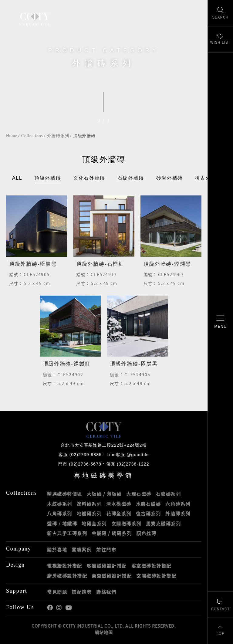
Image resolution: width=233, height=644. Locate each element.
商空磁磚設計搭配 (112, 576)
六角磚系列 (178, 504)
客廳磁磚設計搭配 (107, 566)
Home (12, 136)
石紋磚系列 (169, 494)
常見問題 (57, 592)
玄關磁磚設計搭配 (156, 576)
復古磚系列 (149, 514)
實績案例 (82, 550)
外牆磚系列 (58, 136)
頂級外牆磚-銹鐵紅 (67, 364)
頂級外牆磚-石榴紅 (100, 264)
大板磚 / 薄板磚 (104, 494)
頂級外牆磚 (84, 136)
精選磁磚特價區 (65, 494)
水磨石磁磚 (149, 504)
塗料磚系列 (89, 504)
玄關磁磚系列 (126, 524)
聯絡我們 (106, 592)
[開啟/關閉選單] (220, 322)
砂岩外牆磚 (170, 178)
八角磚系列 (60, 514)
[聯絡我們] (220, 604)
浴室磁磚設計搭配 (151, 566)
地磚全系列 (94, 524)
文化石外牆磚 (89, 178)
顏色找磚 (146, 533)
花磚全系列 (119, 514)
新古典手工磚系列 (67, 533)
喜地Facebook (50, 608)
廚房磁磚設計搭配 (67, 576)
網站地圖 (104, 632)
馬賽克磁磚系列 (164, 524)
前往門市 (106, 550)
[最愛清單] (220, 40)
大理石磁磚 (139, 494)
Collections (32, 136)
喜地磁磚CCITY (35, 19)
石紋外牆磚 (131, 178)
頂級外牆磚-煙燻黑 (167, 264)
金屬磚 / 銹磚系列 (112, 533)
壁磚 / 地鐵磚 (62, 524)
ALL (17, 178)
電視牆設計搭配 (65, 566)
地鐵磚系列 (89, 514)
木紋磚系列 (60, 504)
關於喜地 (57, 550)
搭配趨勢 (82, 592)
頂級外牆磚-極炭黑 (33, 264)
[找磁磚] (220, 13)
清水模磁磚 (119, 504)
